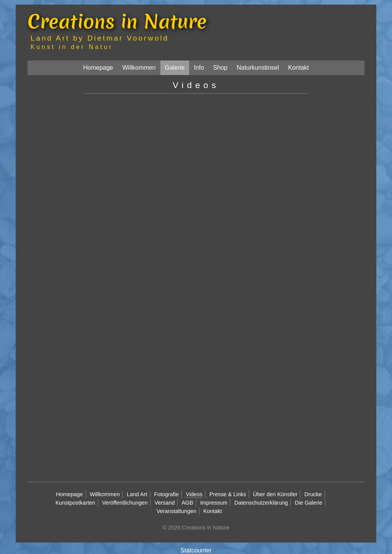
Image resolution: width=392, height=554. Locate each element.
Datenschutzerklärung (261, 503)
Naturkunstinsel (258, 68)
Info (199, 68)
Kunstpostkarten (75, 503)
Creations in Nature (117, 21)
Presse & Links (228, 494)
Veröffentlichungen (125, 503)
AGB (187, 503)
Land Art (137, 494)
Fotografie (167, 494)
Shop (220, 68)
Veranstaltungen (176, 511)
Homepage (98, 68)
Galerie (175, 68)
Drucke (313, 494)
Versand (165, 503)
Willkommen (139, 68)
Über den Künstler (275, 494)
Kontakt (299, 68)
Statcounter (196, 550)
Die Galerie (309, 503)
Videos (194, 494)
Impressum (214, 503)
